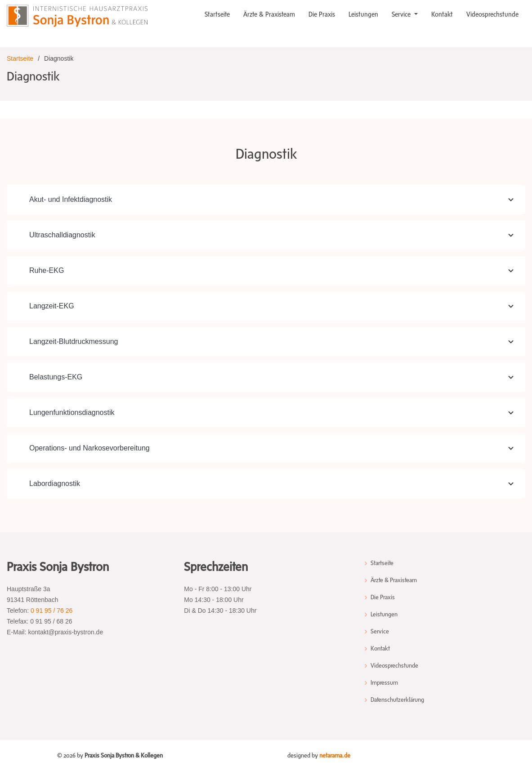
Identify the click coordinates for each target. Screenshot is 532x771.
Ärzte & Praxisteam (269, 14)
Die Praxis (322, 14)
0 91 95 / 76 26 (51, 611)
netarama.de (335, 755)
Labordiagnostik (273, 484)
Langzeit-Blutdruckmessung (273, 342)
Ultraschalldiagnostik (273, 235)
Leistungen (363, 14)
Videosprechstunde (492, 14)
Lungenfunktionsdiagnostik (273, 413)
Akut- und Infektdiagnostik (273, 200)
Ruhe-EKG (273, 271)
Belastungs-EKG (273, 377)
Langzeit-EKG (273, 306)
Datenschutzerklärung (397, 700)
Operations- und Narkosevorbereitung (273, 448)
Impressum (384, 683)
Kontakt (442, 14)
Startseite (217, 14)
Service (402, 14)
